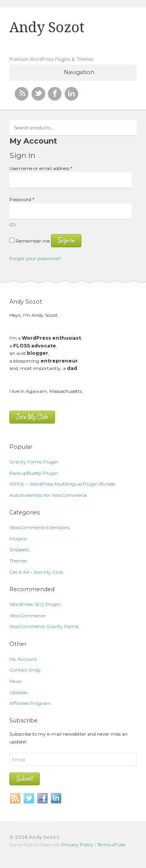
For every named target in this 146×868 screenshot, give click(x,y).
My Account (23, 659)
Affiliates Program (30, 703)
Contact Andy (25, 670)
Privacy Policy (77, 845)
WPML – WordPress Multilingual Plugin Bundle (62, 484)
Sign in (66, 240)
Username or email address (41, 168)
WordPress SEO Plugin (35, 604)
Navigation (79, 72)
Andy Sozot (47, 28)
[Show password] (12, 225)
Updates (18, 692)
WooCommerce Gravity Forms (44, 626)
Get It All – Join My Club (36, 572)
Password (22, 199)
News (15, 681)
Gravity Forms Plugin (34, 462)
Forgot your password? (35, 258)
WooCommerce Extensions (40, 527)
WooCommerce (27, 615)
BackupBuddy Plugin (34, 473)
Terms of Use (111, 845)
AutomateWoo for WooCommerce (48, 495)
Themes (18, 561)
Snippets (19, 549)
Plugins (18, 539)
